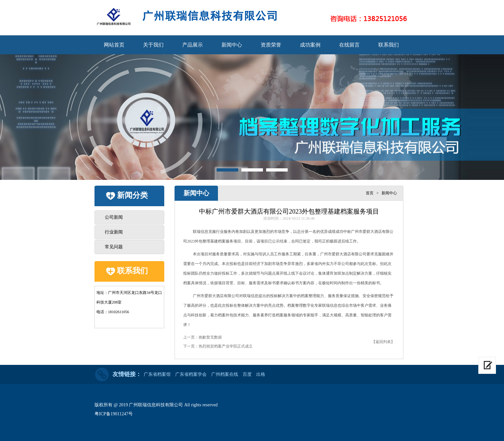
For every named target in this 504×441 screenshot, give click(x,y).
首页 (370, 193)
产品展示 (193, 45)
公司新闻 (114, 217)
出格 (261, 374)
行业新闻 (114, 232)
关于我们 (153, 45)
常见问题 (114, 247)
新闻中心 (232, 45)
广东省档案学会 (191, 374)
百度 (247, 374)
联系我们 (389, 45)
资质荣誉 (271, 45)
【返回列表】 (383, 342)
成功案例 (310, 45)
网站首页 (114, 45)
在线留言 (349, 45)
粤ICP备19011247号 (114, 414)
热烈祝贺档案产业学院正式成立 (226, 346)
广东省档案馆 (157, 374)
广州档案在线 (225, 374)
